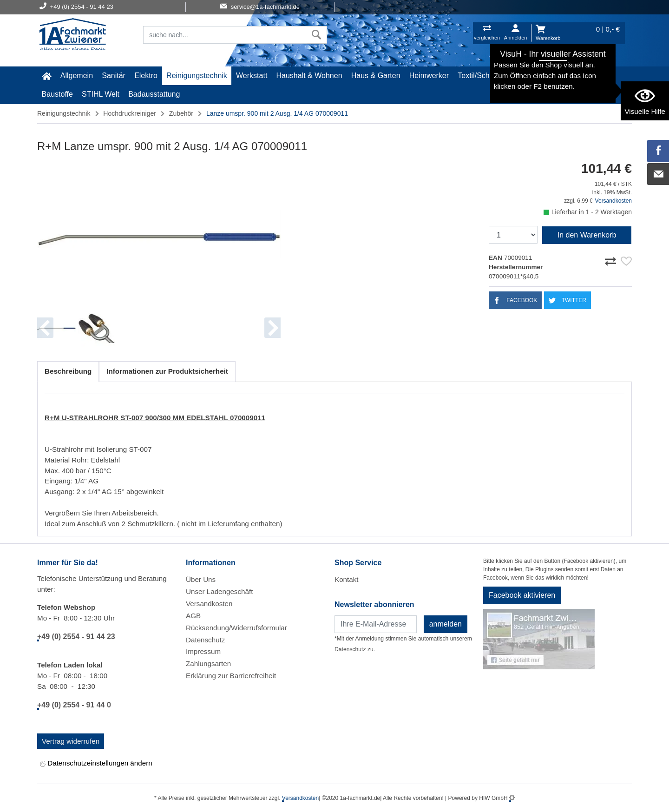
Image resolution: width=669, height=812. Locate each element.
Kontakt (347, 579)
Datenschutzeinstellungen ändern (96, 764)
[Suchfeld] (225, 35)
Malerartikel (530, 76)
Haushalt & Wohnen (309, 76)
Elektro (146, 76)
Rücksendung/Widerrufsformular (236, 628)
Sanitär (114, 76)
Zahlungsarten (208, 663)
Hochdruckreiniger (130, 113)
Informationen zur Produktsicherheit (167, 371)
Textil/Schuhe (480, 76)
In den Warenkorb (587, 235)
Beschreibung (68, 371)
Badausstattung (154, 94)
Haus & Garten (376, 76)
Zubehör (181, 113)
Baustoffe (57, 94)
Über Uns (201, 579)
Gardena (573, 76)
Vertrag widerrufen (71, 741)
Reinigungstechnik (197, 76)
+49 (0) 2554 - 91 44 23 (76, 637)
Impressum (203, 651)
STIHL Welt (101, 94)
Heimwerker (429, 76)
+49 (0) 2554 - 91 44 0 (74, 705)
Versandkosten (613, 201)
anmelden (446, 624)
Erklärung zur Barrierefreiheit (231, 676)
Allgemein (77, 76)
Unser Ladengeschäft (219, 591)
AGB (193, 616)
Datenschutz (205, 640)
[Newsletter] (376, 624)
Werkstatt (252, 76)
